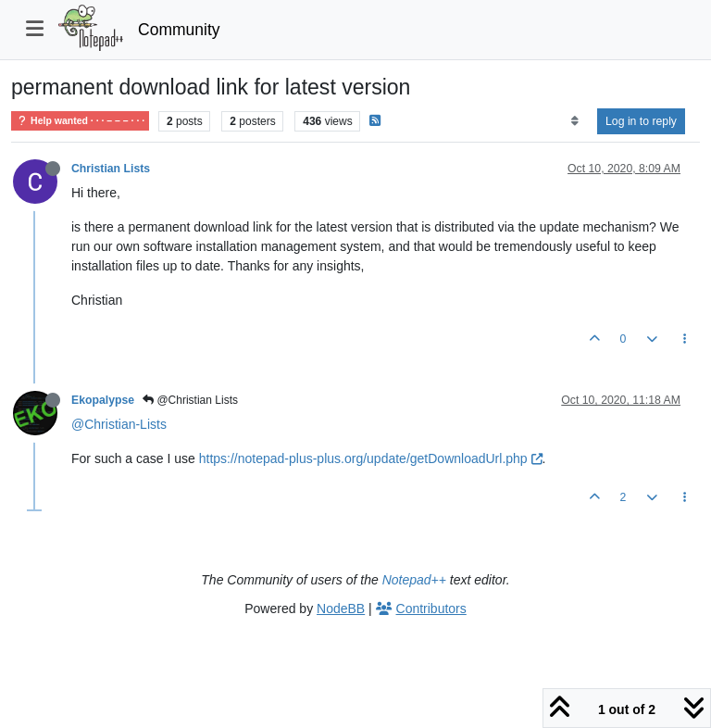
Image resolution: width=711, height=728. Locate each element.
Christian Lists (111, 169)
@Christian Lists (190, 400)
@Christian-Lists (119, 424)
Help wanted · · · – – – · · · (80, 121)
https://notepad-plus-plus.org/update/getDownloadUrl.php (371, 458)
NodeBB (341, 609)
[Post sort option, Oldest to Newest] (574, 121)
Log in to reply (641, 121)
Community (179, 30)
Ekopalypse (103, 400)
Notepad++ (414, 580)
